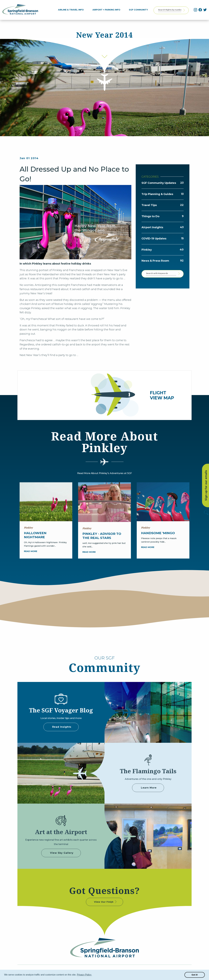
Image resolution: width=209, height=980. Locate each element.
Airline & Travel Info (72, 10)
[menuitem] (72, 10)
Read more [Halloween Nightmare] (31, 551)
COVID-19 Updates (154, 239)
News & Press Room (155, 261)
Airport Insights (152, 227)
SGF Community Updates (159, 183)
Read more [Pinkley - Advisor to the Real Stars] (89, 552)
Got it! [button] (195, 975)
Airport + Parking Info (108, 10)
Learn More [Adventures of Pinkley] (149, 788)
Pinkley (147, 250)
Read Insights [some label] (62, 727)
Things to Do (150, 216)
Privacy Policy (84, 975)
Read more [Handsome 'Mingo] (148, 547)
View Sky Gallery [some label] (62, 853)
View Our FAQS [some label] (106, 902)
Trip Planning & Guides (157, 194)
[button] (92, 975)
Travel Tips (149, 205)
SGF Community (140, 10)
